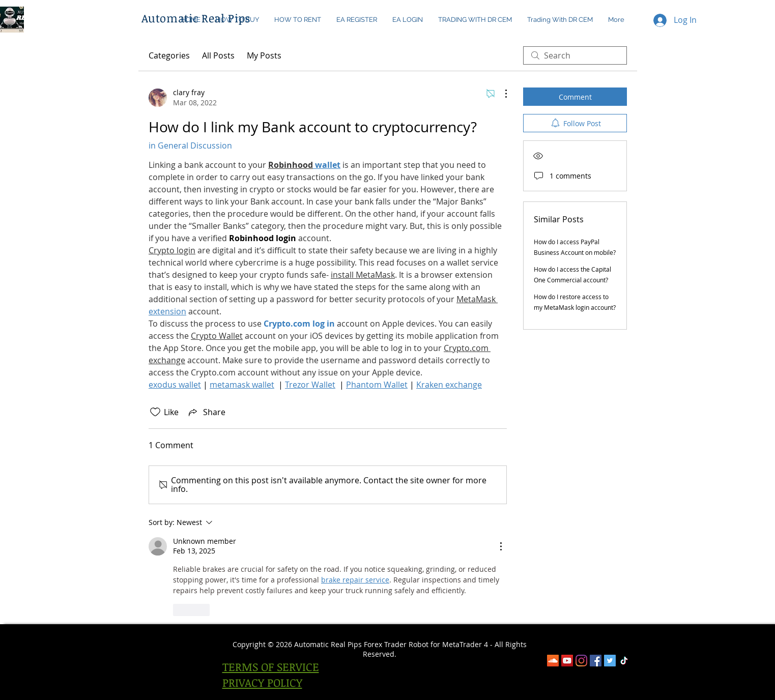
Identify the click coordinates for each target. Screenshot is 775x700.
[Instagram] (581, 661)
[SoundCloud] (553, 661)
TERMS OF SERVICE (271, 666)
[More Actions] (501, 94)
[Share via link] (206, 412)
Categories (169, 55)
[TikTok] (624, 661)
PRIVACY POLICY (262, 682)
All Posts (218, 55)
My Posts (264, 55)
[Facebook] (596, 661)
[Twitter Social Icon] (610, 661)
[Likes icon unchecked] (155, 412)
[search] (575, 55)
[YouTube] (567, 661)
